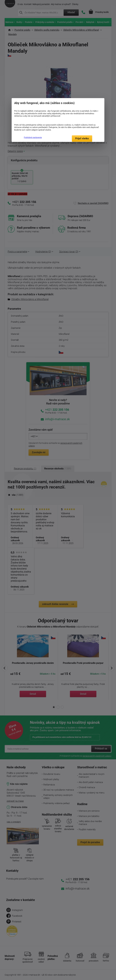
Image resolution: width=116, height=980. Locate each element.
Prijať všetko (82, 138)
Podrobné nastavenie (33, 137)
